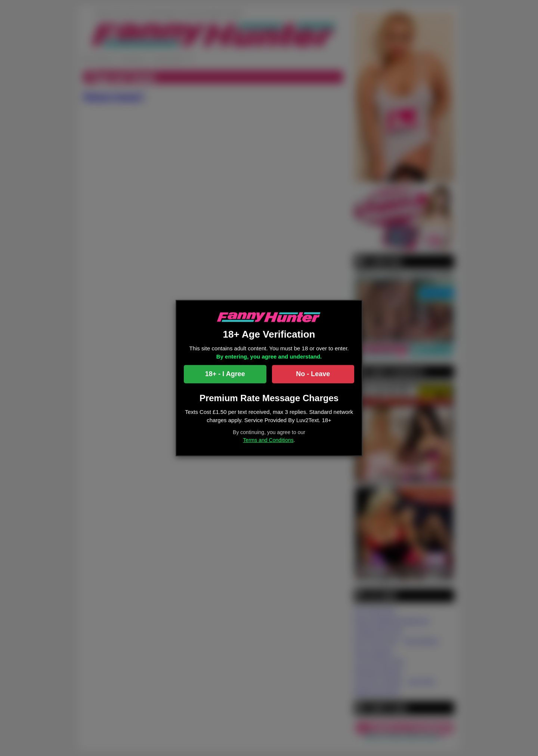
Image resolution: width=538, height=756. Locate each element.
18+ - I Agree (225, 374)
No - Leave (313, 374)
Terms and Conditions (268, 440)
